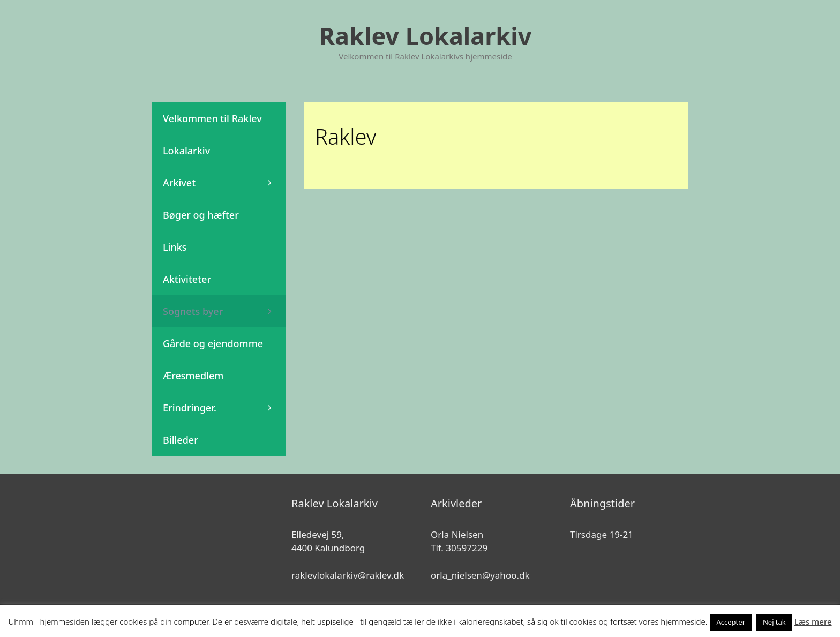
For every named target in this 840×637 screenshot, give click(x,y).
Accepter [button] (731, 622)
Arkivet (224, 183)
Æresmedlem (193, 376)
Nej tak (774, 622)
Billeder (181, 440)
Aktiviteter (187, 279)
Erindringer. (224, 408)
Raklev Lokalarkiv (426, 36)
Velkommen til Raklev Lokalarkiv (212, 134)
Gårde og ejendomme (213, 343)
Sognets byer (224, 311)
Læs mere (813, 621)
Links (175, 247)
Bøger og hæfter (201, 215)
